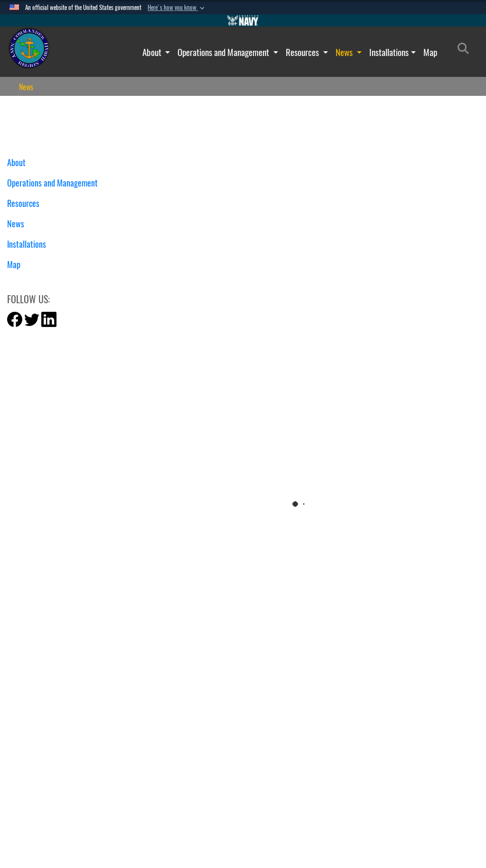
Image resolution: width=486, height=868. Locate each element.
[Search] (466, 50)
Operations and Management (224, 52)
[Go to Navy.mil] (243, 20)
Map (430, 52)
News (345, 52)
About (153, 52)
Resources (303, 52)
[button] (177, 8)
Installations (389, 52)
